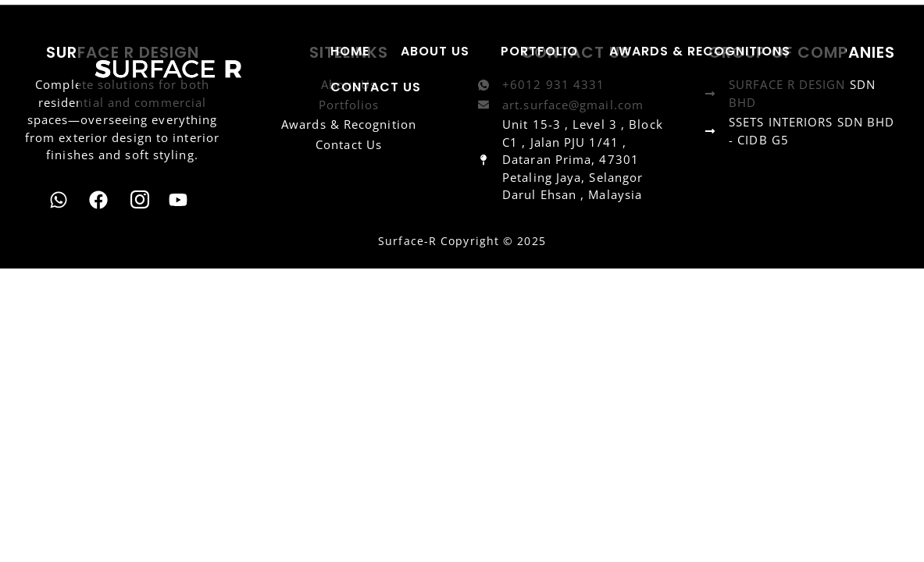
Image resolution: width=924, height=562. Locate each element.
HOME (350, 51)
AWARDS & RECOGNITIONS (700, 51)
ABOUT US (435, 51)
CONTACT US (376, 87)
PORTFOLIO (539, 51)
